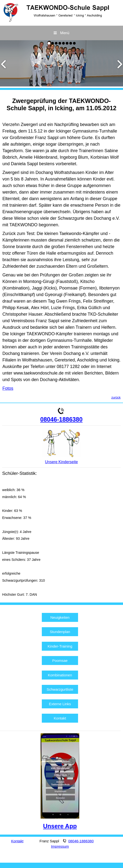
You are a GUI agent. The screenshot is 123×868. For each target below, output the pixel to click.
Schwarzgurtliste (60, 689)
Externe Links (60, 704)
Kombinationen (60, 675)
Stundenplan (60, 632)
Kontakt (60, 718)
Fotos (8, 388)
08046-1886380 (61, 419)
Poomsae (60, 661)
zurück (116, 397)
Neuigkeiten (60, 617)
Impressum (60, 846)
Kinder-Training (60, 646)
